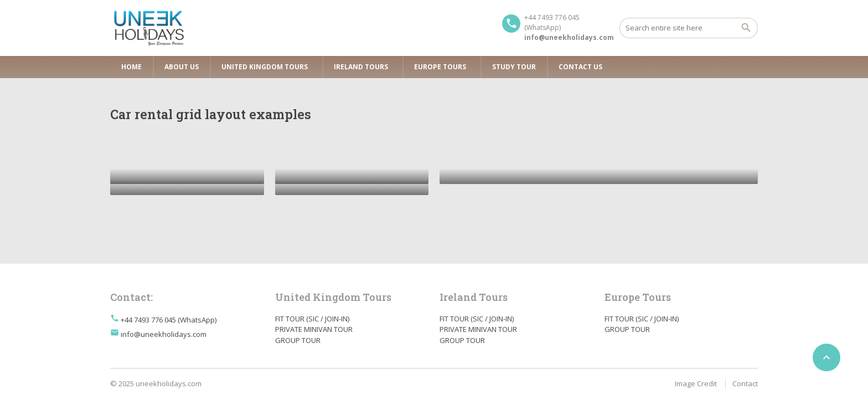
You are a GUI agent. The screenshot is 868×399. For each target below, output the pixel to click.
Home (131, 67)
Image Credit (696, 383)
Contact (745, 383)
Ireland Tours (361, 67)
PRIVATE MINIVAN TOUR (314, 329)
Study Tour (514, 67)
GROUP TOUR (298, 340)
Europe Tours (440, 67)
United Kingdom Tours (265, 67)
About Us (182, 67)
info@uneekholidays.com (164, 334)
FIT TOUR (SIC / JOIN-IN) (312, 319)
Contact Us (580, 67)
